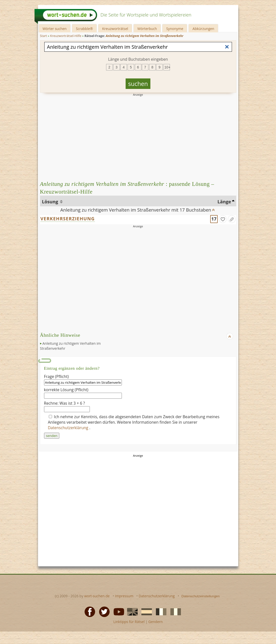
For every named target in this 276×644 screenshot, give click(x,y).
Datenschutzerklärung (69, 428)
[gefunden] (223, 219)
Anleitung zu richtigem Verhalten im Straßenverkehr (70, 346)
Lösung (51, 202)
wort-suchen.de (97, 596)
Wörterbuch (147, 29)
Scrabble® (84, 29)
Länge (224, 202)
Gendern (156, 622)
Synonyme (175, 29)
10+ (167, 67)
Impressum (124, 596)
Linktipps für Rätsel (129, 622)
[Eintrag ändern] (232, 219)
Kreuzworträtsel (115, 29)
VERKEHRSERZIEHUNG (68, 219)
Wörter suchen (55, 29)
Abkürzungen (203, 29)
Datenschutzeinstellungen (201, 596)
